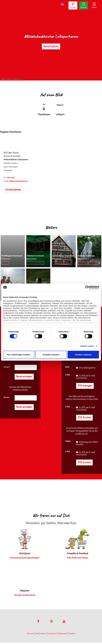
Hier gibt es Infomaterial (25, 596)
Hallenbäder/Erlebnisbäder (35, 263)
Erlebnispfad (93, 263)
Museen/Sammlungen (60, 263)
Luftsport (5, 263)
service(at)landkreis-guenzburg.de (25, 559)
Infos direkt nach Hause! (77, 559)
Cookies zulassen (83, 355)
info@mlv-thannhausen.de (18, 181)
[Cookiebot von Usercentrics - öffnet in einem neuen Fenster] (87, 287)
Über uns (30, 635)
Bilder (67, 367)
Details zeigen (87, 346)
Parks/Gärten (83, 263)
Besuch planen (51, 46)
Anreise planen (14, 190)
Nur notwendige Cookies (19, 355)
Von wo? (7, 367)
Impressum (52, 635)
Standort (72, 635)
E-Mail (67, 375)
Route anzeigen (26, 377)
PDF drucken (85, 418)
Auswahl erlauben (51, 355)
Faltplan (68, 442)
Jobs (37, 635)
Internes (43, 635)
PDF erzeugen (86, 386)
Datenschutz (63, 635)
